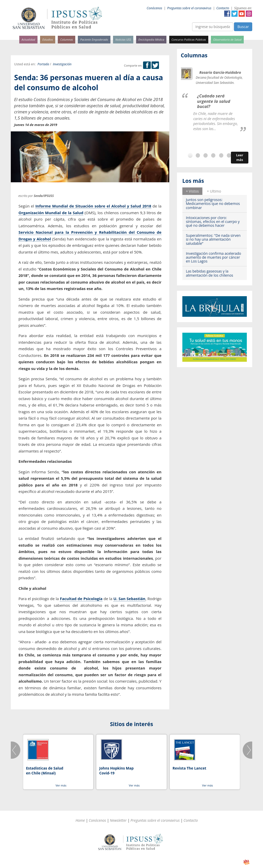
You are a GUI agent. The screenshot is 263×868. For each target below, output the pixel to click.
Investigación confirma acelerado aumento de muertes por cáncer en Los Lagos (214, 257)
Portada (43, 64)
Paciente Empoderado (94, 39)
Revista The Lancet (189, 768)
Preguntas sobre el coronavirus (189, 8)
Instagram (249, 14)
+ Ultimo (214, 191)
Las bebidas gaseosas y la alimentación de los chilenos (210, 273)
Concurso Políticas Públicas (189, 39)
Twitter (234, 14)
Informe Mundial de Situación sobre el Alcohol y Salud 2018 (93, 206)
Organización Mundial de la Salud (51, 213)
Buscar (243, 27)
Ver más (61, 785)
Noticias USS (123, 39)
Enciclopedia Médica (151, 39)
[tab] (192, 191)
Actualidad (28, 39)
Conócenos (154, 8)
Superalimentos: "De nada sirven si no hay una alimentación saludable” (213, 239)
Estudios (48, 39)
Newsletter (118, 820)
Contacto (223, 8)
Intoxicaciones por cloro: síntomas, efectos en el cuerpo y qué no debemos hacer (213, 222)
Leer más (240, 157)
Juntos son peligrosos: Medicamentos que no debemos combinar (213, 204)
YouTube (242, 14)
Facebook (227, 14)
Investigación (62, 64)
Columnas (67, 39)
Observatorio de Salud (227, 39)
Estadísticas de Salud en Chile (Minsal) (45, 771)
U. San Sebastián (129, 599)
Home (80, 820)
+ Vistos (192, 191)
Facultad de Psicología (81, 599)
